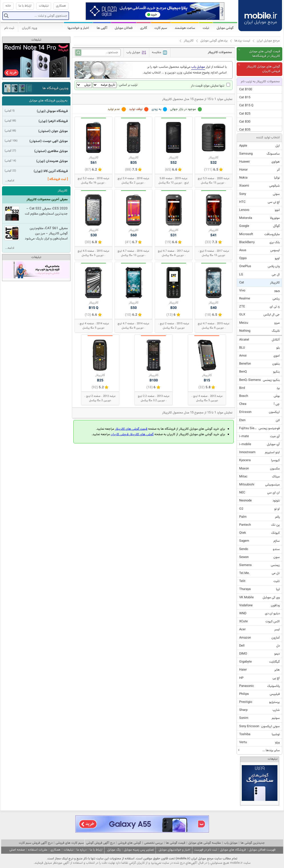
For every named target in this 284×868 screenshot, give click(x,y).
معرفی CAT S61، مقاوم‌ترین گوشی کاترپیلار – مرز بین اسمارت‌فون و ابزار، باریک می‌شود (46, 233)
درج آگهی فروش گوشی (100, 843)
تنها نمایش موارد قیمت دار (211, 86)
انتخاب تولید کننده (268, 138)
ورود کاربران (30, 28)
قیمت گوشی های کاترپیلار (131, 429)
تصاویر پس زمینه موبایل (139, 850)
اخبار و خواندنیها (78, 28)
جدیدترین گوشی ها (253, 843)
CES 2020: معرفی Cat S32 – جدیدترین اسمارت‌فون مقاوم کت (46, 211)
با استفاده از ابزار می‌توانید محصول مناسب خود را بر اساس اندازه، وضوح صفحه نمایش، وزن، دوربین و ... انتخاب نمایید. (185, 70)
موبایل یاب (231, 843)
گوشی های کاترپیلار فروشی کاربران (132, 434)
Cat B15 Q (246, 106)
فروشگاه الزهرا (58, 121)
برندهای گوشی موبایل (214, 41)
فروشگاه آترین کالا (56, 171)
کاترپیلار (189, 41)
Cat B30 (245, 122)
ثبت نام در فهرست (206, 850)
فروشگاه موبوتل (57, 111)
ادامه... (10, 181)
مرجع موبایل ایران (268, 41)
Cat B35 (245, 130)
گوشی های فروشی (129, 843)
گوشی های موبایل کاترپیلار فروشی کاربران (263, 69)
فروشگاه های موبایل (233, 850)
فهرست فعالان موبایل (262, 850)
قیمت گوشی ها (176, 843)
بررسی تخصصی (153, 843)
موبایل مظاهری (58, 151)
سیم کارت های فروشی (70, 843)
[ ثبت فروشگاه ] (58, 179)
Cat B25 (245, 114)
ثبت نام (9, 28)
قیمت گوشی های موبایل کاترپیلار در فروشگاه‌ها (265, 54)
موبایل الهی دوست (55, 141)
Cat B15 (245, 98)
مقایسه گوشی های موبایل (205, 843)
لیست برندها (242, 41)
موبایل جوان (60, 131)
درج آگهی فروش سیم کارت (36, 843)
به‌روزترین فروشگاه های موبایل (48, 101)
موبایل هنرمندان (57, 161)
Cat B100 (246, 90)
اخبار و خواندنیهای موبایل (175, 850)
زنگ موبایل (114, 850)
